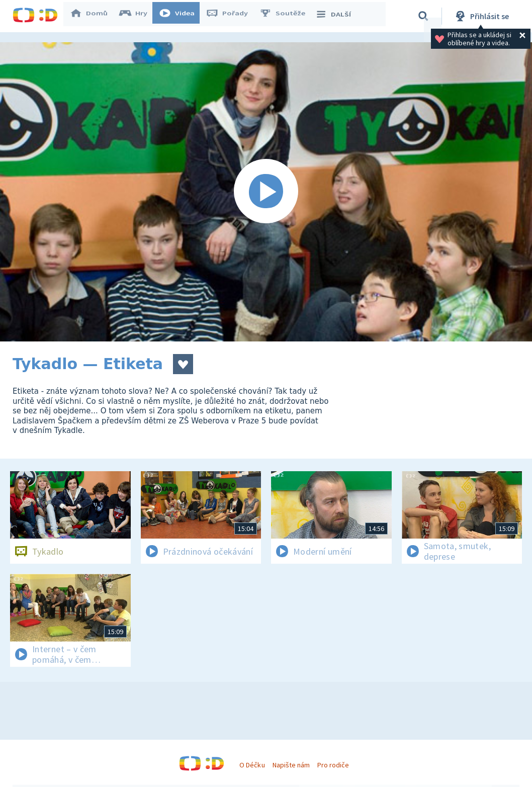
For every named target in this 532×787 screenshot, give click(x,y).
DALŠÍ (338, 16)
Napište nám (291, 765)
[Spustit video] (266, 192)
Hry (138, 16)
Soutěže (287, 16)
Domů (94, 16)
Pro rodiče (333, 765)
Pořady (232, 16)
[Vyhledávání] (423, 16)
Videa (182, 16)
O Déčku (252, 765)
